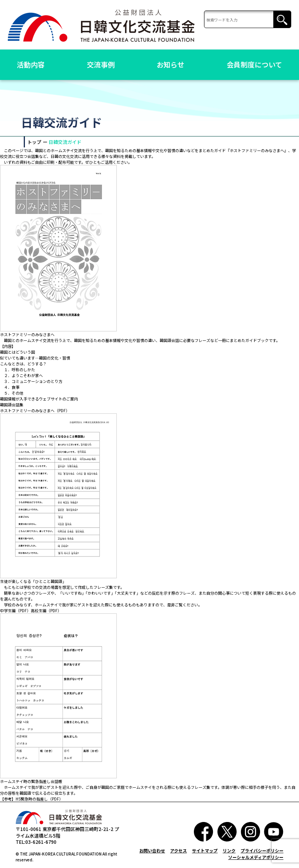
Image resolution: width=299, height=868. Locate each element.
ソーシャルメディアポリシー (256, 857)
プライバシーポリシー (262, 850)
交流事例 (101, 64)
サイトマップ (205, 850)
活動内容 (31, 64)
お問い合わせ (152, 850)
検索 (282, 20)
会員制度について (254, 64)
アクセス (179, 850)
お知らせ (171, 64)
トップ (34, 142)
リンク (229, 850)
